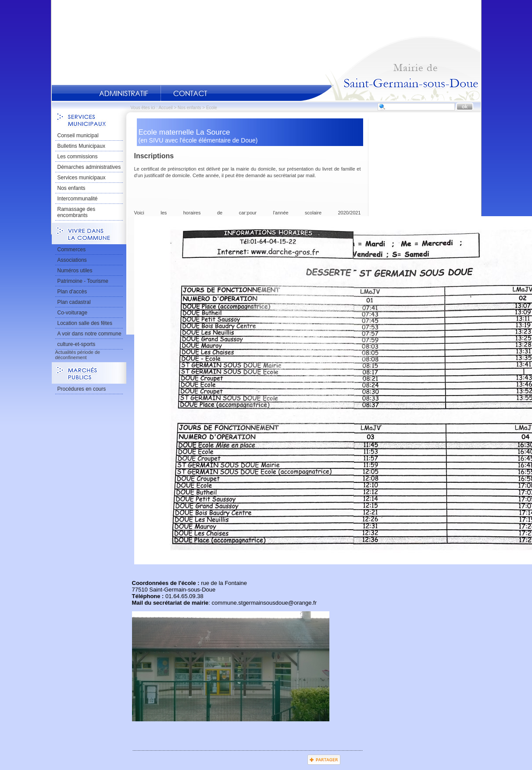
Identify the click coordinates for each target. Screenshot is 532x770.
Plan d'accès (72, 292)
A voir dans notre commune (89, 334)
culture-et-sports (77, 344)
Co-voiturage (73, 313)
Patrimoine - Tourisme (83, 281)
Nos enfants (189, 108)
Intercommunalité (78, 199)
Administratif (124, 93)
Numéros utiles (75, 271)
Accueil (391, 68)
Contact (190, 93)
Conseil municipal (78, 135)
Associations (72, 260)
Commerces (72, 250)
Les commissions (78, 157)
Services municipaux (82, 178)
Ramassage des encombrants (77, 212)
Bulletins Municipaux (81, 146)
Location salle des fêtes (85, 323)
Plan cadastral (74, 302)
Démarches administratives (89, 167)
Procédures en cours (82, 389)
